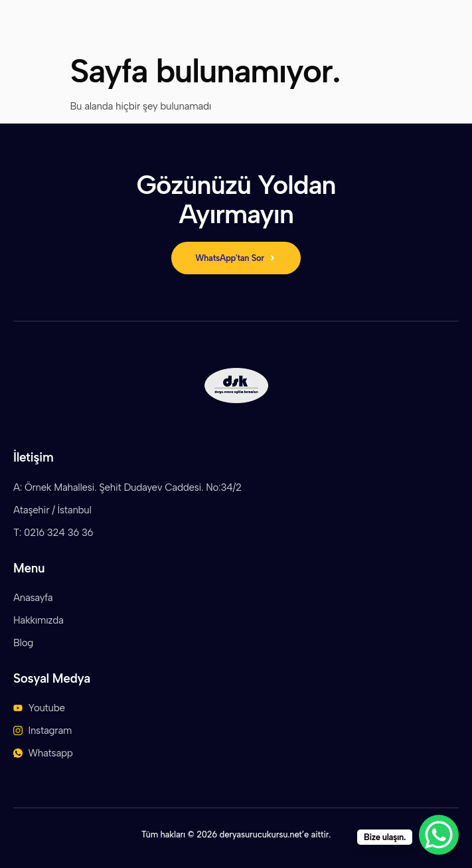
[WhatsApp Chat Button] (439, 835)
